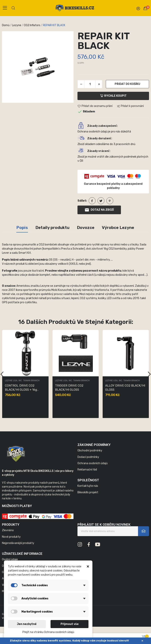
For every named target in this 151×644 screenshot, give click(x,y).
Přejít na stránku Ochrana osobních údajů (48, 632)
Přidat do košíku (127, 84)
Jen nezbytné (27, 624)
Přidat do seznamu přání (95, 106)
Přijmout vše (70, 624)
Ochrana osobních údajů (93, 463)
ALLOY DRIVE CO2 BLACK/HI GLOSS (125, 388)
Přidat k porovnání (130, 106)
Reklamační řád (87, 470)
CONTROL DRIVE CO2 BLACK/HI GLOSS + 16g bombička (21, 388)
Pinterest (110, 201)
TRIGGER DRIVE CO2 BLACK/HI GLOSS (69, 388)
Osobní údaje (10, 559)
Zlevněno (8, 530)
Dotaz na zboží (99, 210)
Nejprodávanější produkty (18, 543)
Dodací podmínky (88, 457)
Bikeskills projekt (88, 492)
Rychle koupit (113, 96)
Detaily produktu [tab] (52, 227)
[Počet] (90, 84)
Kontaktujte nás (88, 486)
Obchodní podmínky (90, 451)
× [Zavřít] (142, 641)
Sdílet (92, 201)
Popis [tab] (22, 227)
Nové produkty (11, 537)
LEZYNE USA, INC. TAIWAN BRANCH (22, 381)
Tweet (101, 201)
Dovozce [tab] (86, 227)
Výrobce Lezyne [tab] (118, 227)
